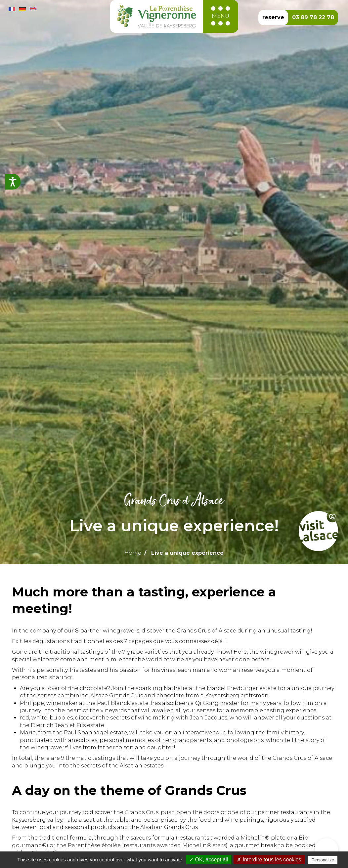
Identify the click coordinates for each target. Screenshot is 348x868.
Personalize (323, 860)
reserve (273, 17)
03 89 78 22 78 (313, 17)
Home (133, 553)
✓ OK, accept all (209, 860)
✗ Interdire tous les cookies (269, 860)
